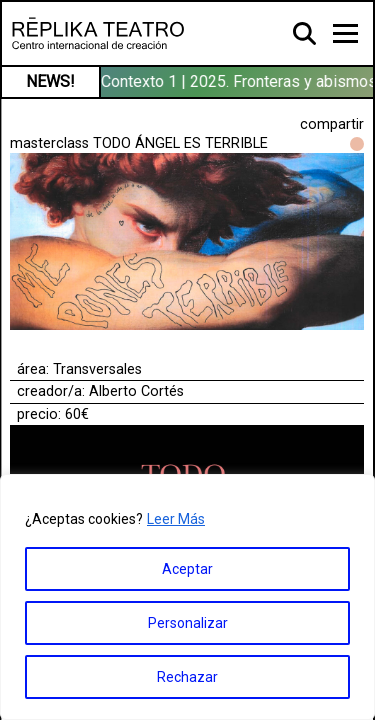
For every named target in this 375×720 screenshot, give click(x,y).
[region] (187, 597)
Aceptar (187, 569)
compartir (332, 124)
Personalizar (188, 623)
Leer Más (176, 519)
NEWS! (50, 81)
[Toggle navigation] (345, 33)
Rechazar (187, 677)
